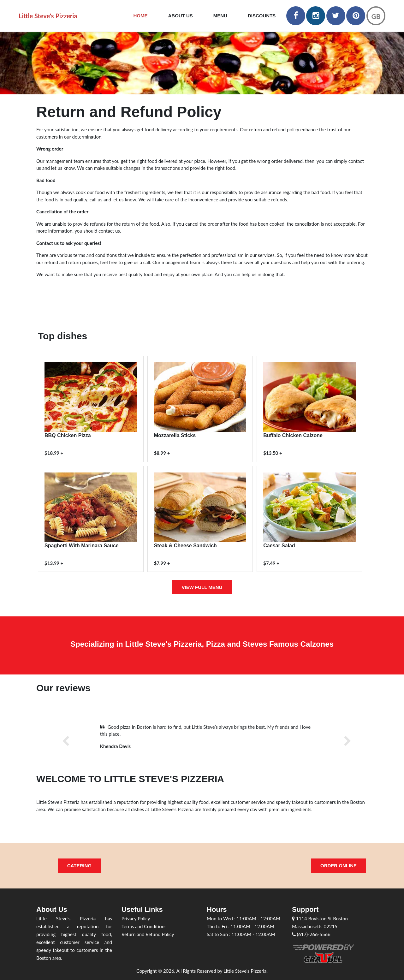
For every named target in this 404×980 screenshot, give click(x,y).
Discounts (262, 16)
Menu (220, 16)
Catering (79, 866)
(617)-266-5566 (311, 934)
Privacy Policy (136, 918)
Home (141, 16)
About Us (181, 16)
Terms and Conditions (144, 926)
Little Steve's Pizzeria (48, 16)
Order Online (339, 866)
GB (376, 16)
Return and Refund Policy (148, 934)
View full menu (202, 587)
